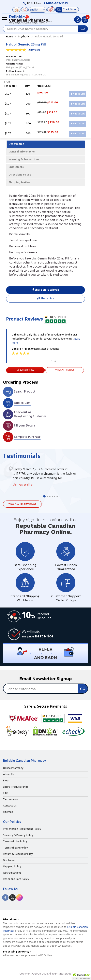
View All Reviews (65, 370)
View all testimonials (22, 504)
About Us (9, 775)
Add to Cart (78, 94)
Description (16, 144)
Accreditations (12, 873)
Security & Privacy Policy (18, 835)
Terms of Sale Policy (15, 848)
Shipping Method (20, 183)
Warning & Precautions (24, 159)
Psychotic (24, 37)
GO (83, 29)
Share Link (46, 299)
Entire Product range (16, 787)
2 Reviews (34, 50)
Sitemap (8, 812)
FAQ (6, 793)
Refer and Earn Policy (16, 879)
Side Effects (16, 167)
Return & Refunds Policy (18, 854)
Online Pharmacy (13, 768)
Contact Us (10, 806)
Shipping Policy (12, 867)
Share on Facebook (46, 290)
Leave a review (25, 370)
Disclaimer (9, 860)
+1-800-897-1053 (56, 3)
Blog (6, 781)
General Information (22, 152)
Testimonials (11, 800)
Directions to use (20, 175)
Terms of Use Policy (15, 842)
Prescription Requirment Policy (22, 829)
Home (10, 37)
